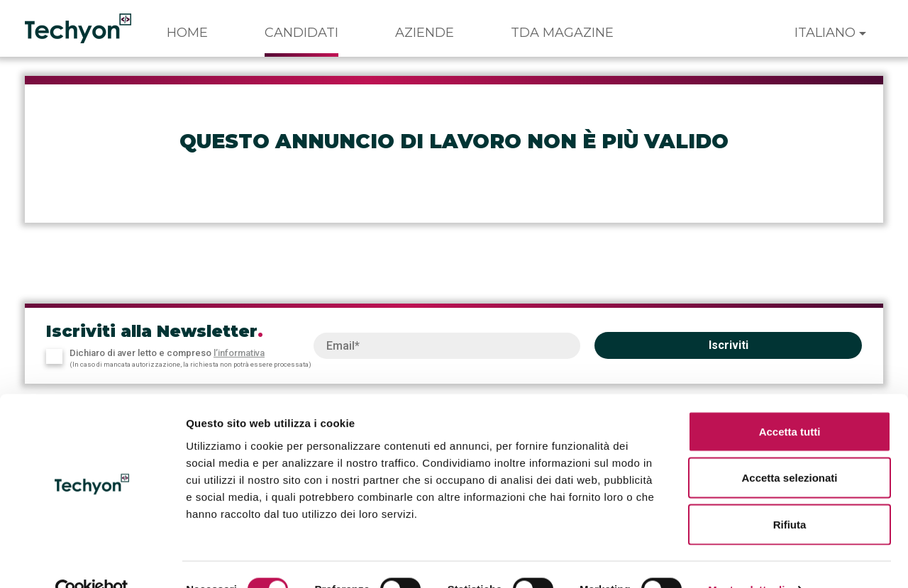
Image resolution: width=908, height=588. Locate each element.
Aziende (425, 33)
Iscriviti (729, 345)
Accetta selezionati (789, 449)
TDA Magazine (562, 33)
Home (187, 33)
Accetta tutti (790, 402)
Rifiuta (790, 495)
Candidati (301, 33)
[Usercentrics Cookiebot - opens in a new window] (92, 560)
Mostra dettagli (746, 560)
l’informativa (239, 353)
